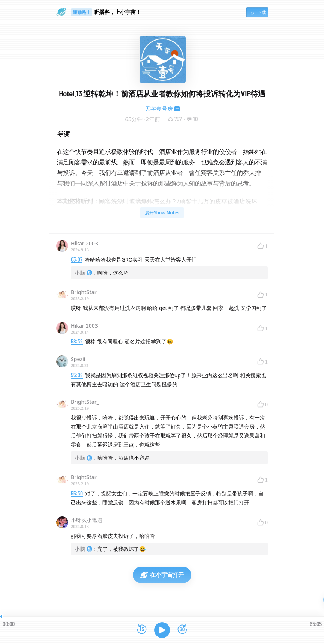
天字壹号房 (159, 108)
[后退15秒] (142, 630)
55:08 (77, 375)
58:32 (77, 341)
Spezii (78, 359)
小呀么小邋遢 (87, 520)
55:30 (77, 493)
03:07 (77, 260)
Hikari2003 (84, 243)
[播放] (162, 630)
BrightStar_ (85, 292)
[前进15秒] (182, 630)
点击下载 (257, 12)
